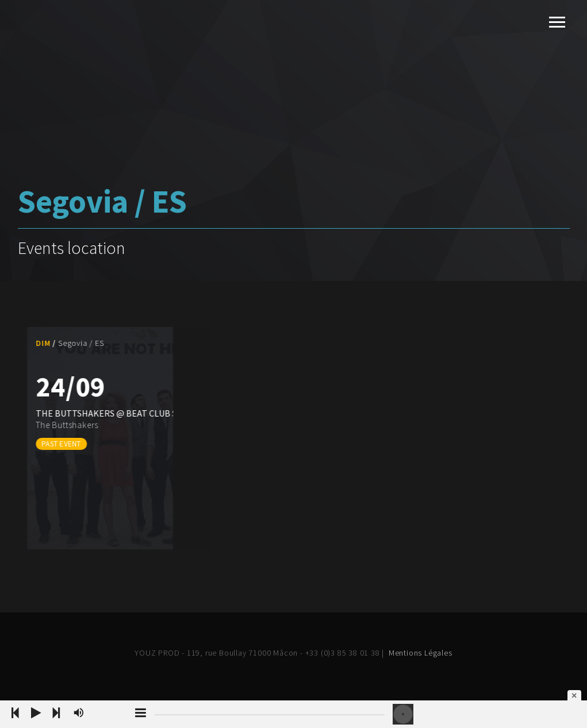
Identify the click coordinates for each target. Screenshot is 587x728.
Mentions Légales (421, 653)
